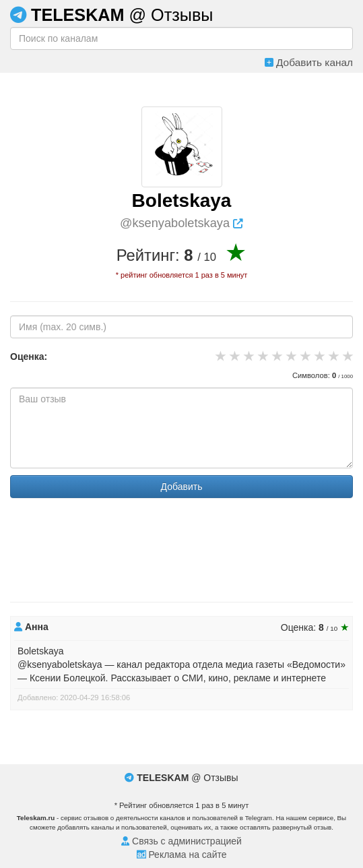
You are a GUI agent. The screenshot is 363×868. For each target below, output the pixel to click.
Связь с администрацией (181, 841)
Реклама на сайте (182, 855)
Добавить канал (309, 62)
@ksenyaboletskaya (181, 223)
